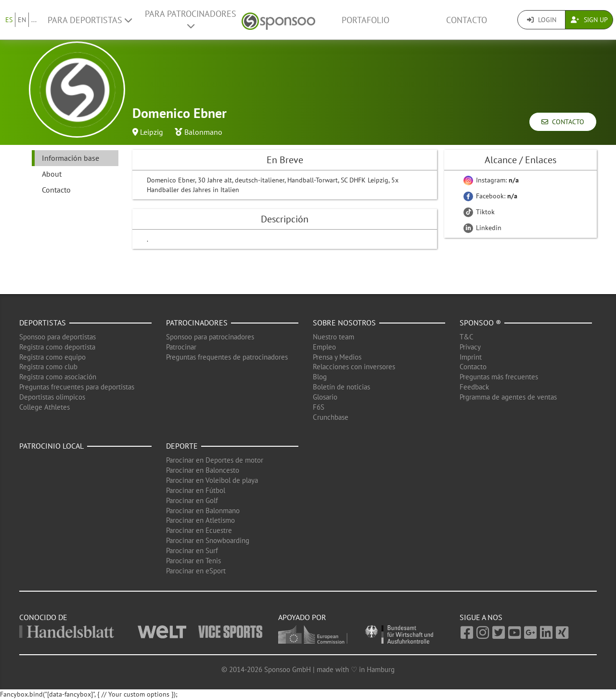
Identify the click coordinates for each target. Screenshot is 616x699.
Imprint (471, 357)
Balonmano (203, 132)
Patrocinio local (51, 446)
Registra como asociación (58, 377)
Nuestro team (334, 337)
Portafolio (366, 20)
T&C (467, 337)
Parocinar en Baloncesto (203, 470)
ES (9, 20)
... (34, 20)
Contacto (467, 20)
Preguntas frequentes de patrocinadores (227, 357)
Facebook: (490, 196)
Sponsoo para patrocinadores (210, 337)
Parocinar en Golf (192, 500)
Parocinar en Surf (192, 550)
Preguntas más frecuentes (499, 377)
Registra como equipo (52, 357)
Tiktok (479, 212)
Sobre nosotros (344, 323)
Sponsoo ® (480, 323)
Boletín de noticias (341, 387)
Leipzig (152, 132)
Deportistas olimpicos (52, 397)
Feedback (474, 387)
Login (542, 20)
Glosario (325, 397)
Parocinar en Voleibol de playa (212, 480)
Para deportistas (90, 20)
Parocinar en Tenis (193, 561)
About (52, 174)
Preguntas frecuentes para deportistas (77, 387)
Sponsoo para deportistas (58, 337)
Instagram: (491, 180)
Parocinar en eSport (196, 571)
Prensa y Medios (337, 357)
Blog (320, 377)
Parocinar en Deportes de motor (215, 460)
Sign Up (589, 20)
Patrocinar (181, 347)
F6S (319, 407)
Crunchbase (331, 417)
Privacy (470, 347)
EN (22, 20)
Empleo (324, 347)
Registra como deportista (57, 347)
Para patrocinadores (191, 19)
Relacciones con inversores (354, 367)
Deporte (182, 446)
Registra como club (48, 367)
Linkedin (482, 228)
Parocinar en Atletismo (200, 520)
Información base (71, 158)
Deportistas (43, 323)
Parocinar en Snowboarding (208, 540)
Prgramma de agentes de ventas (508, 397)
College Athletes (45, 407)
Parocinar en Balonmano (203, 511)
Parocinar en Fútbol (196, 490)
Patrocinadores (197, 323)
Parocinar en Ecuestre (199, 530)
